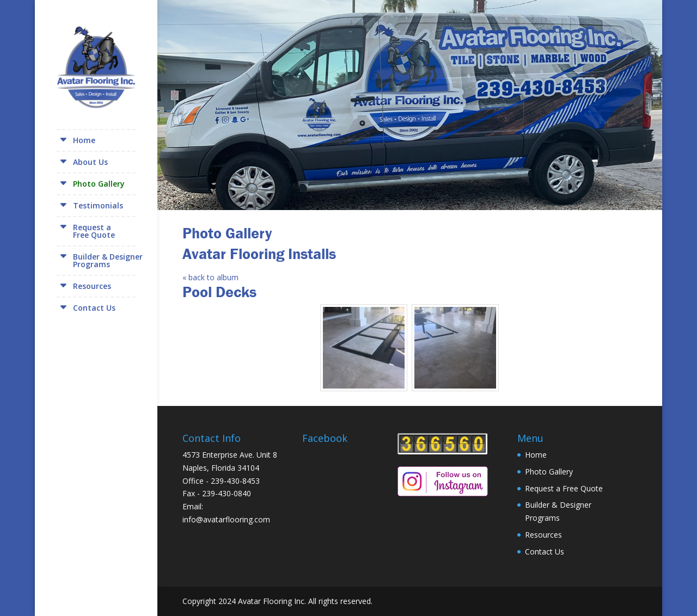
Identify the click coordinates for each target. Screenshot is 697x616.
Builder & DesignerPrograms (108, 260)
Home (84, 140)
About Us (90, 162)
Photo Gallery (99, 184)
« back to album (210, 277)
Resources (92, 286)
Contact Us (94, 308)
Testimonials (98, 205)
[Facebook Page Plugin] (350, 489)
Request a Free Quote (564, 488)
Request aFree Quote (94, 231)
